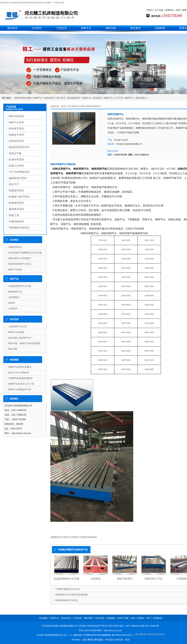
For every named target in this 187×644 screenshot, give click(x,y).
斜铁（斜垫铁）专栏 (141, 618)
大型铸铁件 (14, 297)
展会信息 (66, 618)
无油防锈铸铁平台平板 (66, 579)
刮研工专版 (123, 618)
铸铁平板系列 (125, 579)
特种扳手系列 (16, 129)
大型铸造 (96, 579)
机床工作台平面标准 (19, 373)
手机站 (149, 10)
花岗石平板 (15, 153)
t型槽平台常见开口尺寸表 (21, 384)
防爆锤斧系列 (16, 203)
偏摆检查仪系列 (18, 178)
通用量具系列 (16, 209)
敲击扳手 (98, 98)
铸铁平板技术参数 (23, 98)
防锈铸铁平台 (15, 292)
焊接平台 (77, 537)
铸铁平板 (111, 28)
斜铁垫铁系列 (16, 141)
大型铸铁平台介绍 (17, 327)
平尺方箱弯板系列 (19, 172)
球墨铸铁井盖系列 (19, 228)
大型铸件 (13, 309)
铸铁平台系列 (79, 106)
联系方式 (55, 618)
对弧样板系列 (16, 221)
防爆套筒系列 (16, 191)
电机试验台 (141, 98)
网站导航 (13, 349)
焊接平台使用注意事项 (20, 367)
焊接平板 (86, 537)
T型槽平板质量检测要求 (20, 378)
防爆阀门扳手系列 (19, 197)
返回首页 (12, 28)
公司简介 (37, 28)
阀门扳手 (61, 98)
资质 (178, 10)
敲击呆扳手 (50, 98)
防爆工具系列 (16, 166)
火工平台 (119, 98)
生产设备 (159, 10)
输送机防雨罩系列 (19, 147)
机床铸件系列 (16, 160)
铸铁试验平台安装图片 (20, 258)
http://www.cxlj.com (113, 630)
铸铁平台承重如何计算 (20, 389)
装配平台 (108, 98)
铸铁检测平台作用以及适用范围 (71, 595)
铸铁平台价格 (15, 270)
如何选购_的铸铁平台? (20, 338)
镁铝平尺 (14, 184)
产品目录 (62, 28)
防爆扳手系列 (16, 135)
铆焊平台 (129, 98)
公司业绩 (77, 618)
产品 (69, 106)
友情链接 (157, 618)
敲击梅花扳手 (74, 98)
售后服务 (43, 618)
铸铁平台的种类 (16, 332)
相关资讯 (135, 28)
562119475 (113, 151)
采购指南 (111, 618)
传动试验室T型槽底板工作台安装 (25, 253)
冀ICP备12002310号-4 (122, 635)
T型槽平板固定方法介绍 (67, 589)
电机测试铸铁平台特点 (67, 600)
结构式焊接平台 (94, 106)
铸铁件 (12, 303)
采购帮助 (160, 28)
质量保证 (170, 10)
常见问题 (100, 618)
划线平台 (87, 98)
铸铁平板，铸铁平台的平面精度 (24, 343)
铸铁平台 (86, 28)
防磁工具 (14, 215)
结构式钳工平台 (154, 579)
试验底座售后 (15, 247)
